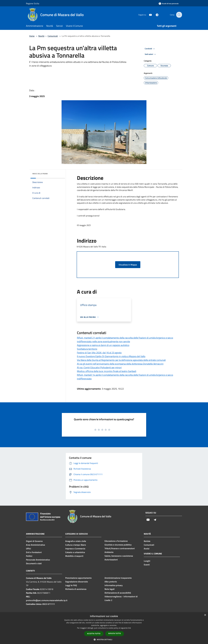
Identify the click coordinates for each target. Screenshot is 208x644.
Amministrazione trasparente (118, 578)
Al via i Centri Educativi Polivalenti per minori (99, 367)
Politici (29, 556)
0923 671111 (49, 604)
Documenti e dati (34, 563)
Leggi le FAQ (71, 585)
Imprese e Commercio (75, 549)
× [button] (205, 615)
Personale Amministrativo (38, 560)
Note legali (110, 589)
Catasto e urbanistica (75, 552)
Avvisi (147, 549)
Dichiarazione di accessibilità (118, 593)
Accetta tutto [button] (94, 634)
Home (32, 36)
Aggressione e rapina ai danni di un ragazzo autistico (103, 345)
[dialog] (104, 628)
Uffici (28, 549)
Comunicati (53, 36)
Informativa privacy (114, 585)
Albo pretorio (111, 582)
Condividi (150, 49)
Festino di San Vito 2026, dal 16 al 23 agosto (99, 353)
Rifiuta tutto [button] (115, 633)
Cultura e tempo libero (76, 545)
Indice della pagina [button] (40, 174)
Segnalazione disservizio (77, 582)
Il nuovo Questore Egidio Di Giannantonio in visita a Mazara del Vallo (111, 356)
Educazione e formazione (116, 541)
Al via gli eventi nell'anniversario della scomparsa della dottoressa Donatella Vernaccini (120, 364)
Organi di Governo (34, 541)
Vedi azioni (151, 54)
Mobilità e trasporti (74, 556)
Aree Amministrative (35, 545)
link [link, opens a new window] (130, 628)
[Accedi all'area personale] (169, 4)
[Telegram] (155, 15)
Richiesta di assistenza (76, 589)
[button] (104, 639)
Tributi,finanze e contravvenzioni (120, 548)
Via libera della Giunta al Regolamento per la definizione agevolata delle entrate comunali (121, 360)
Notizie (147, 541)
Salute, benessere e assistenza (119, 556)
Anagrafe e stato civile (76, 541)
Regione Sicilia (33, 3)
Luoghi (147, 561)
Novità (41, 36)
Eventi (147, 565)
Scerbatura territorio (87, 349)
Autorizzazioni (111, 560)
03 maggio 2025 (84, 225)
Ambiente (109, 552)
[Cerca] (179, 15)
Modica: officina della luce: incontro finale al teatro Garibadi (107, 371)
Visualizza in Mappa (128, 265)
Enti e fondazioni (34, 552)
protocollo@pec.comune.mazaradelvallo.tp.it (47, 600)
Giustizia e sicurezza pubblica (118, 545)
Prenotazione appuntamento (78, 578)
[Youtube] (149, 15)
